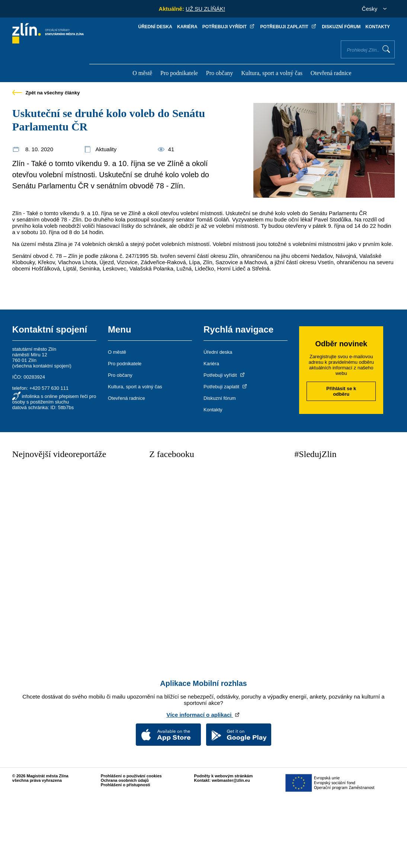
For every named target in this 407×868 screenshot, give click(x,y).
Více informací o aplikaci (203, 715)
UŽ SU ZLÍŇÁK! (205, 9)
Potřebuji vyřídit (229, 27)
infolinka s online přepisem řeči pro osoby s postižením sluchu (54, 399)
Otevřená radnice (331, 73)
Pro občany (219, 73)
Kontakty (378, 27)
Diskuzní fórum (341, 27)
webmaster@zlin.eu (231, 780)
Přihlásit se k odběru (341, 391)
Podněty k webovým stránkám (224, 776)
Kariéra (187, 27)
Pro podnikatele (179, 73)
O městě (142, 73)
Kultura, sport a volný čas (272, 73)
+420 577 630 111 (49, 388)
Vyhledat (386, 49)
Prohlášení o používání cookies (131, 776)
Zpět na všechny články (46, 93)
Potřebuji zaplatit (289, 27)
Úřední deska (155, 27)
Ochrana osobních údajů (125, 780)
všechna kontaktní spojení (42, 366)
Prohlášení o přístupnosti (126, 785)
